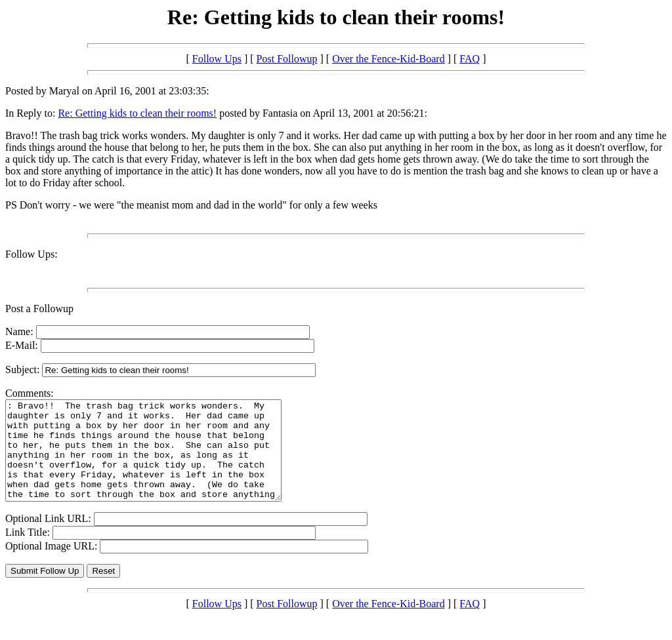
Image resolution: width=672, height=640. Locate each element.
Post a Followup (39, 309)
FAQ (470, 59)
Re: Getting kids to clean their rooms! (137, 113)
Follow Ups (217, 59)
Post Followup (287, 59)
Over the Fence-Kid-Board (388, 59)
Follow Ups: (31, 254)
